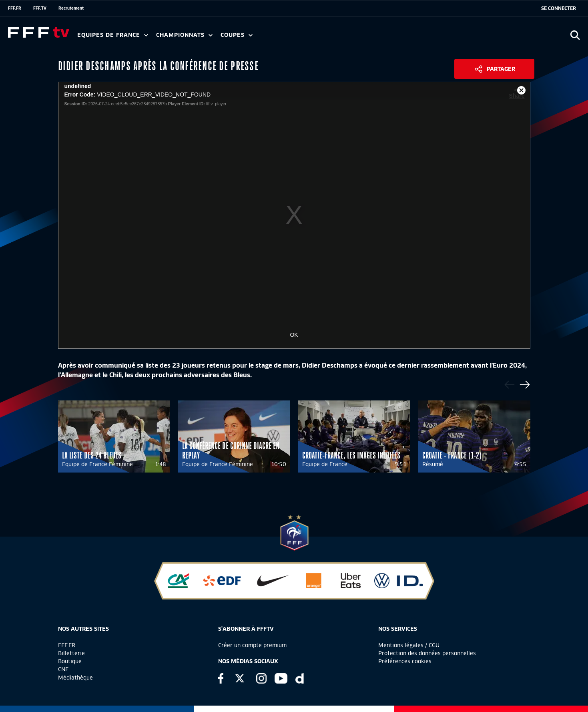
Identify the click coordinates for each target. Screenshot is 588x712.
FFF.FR (15, 8)
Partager (501, 69)
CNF (63, 669)
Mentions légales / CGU (409, 645)
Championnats (184, 35)
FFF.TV (40, 8)
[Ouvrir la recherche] (575, 35)
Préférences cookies (405, 661)
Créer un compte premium (252, 645)
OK (294, 335)
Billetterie (71, 653)
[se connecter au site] (559, 8)
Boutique (70, 661)
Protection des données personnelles (427, 653)
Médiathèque (75, 678)
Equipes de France (113, 35)
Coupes (237, 35)
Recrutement (71, 8)
